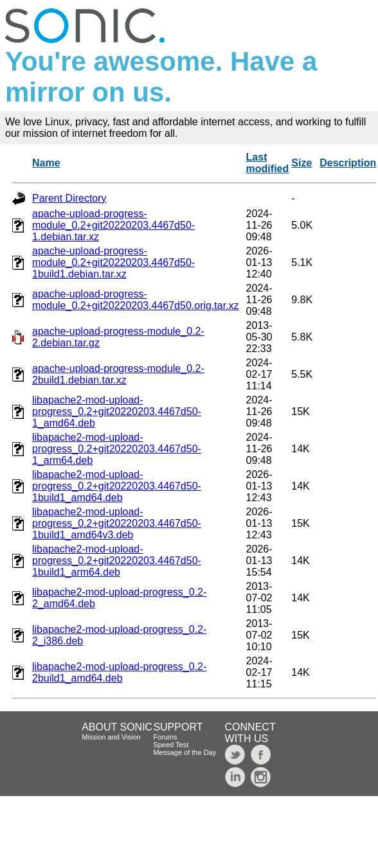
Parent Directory (69, 198)
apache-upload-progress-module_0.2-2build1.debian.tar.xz (118, 374)
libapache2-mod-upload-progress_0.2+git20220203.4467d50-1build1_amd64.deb (117, 486)
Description (348, 163)
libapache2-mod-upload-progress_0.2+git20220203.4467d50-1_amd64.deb (117, 412)
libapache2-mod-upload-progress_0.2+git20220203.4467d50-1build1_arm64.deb (117, 561)
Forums (165, 737)
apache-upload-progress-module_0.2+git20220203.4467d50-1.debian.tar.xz (113, 225)
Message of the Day (184, 752)
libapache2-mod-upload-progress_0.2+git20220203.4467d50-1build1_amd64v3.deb (117, 523)
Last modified (268, 163)
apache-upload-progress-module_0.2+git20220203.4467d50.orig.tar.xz (136, 300)
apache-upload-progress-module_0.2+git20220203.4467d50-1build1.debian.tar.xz (113, 262)
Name (46, 163)
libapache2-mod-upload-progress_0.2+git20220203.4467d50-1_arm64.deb (117, 449)
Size (301, 163)
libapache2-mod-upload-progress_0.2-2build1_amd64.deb (119, 672)
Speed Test (171, 745)
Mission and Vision (111, 737)
